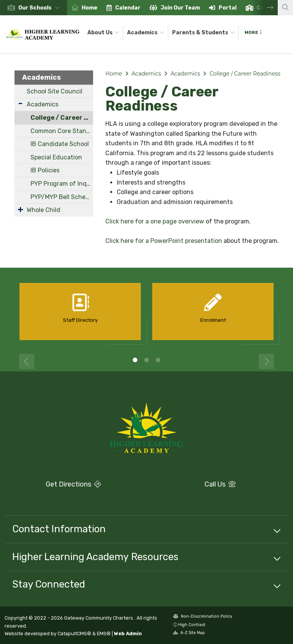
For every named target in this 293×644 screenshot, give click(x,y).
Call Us (193, 484)
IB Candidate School (60, 144)
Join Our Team (180, 8)
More (253, 32)
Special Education (56, 157)
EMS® (104, 634)
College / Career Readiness (62, 118)
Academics (146, 33)
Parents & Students (203, 33)
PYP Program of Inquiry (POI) (62, 184)
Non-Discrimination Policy (203, 617)
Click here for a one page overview (155, 221)
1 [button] (135, 360)
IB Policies (45, 170)
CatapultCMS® (74, 634)
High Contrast (192, 625)
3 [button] (158, 360)
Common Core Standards (62, 131)
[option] (34, 8)
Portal (228, 8)
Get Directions (53, 487)
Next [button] (264, 8)
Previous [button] (27, 361)
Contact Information (59, 529)
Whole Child (43, 210)
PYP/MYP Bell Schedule (62, 197)
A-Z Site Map (189, 634)
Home (89, 8)
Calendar (128, 8)
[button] (40, 8)
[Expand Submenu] (20, 104)
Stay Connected (49, 584)
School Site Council (55, 91)
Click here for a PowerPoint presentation (164, 241)
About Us (103, 33)
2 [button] (146, 360)
